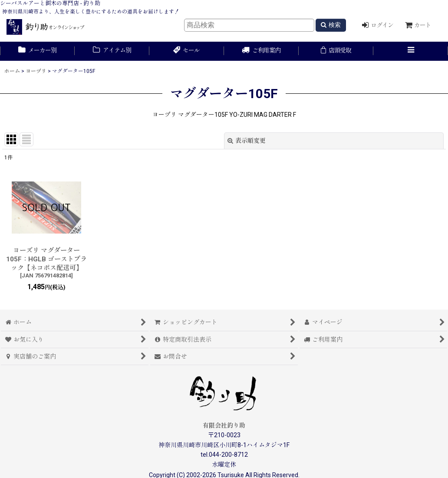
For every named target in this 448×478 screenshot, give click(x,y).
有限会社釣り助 (224, 425)
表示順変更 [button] (247, 141)
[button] (411, 51)
